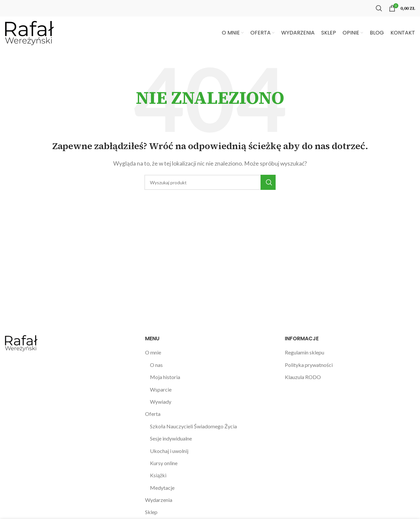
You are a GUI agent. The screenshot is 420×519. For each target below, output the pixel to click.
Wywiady (161, 402)
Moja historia (165, 377)
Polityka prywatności (309, 365)
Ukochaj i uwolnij (169, 451)
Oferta (153, 414)
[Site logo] (30, 32)
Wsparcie (161, 389)
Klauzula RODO (303, 377)
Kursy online (164, 463)
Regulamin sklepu (304, 352)
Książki (158, 475)
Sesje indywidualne (171, 438)
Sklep (151, 512)
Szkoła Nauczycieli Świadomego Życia (193, 426)
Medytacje (162, 488)
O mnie (153, 352)
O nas (156, 365)
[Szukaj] (379, 8)
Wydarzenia (159, 500)
